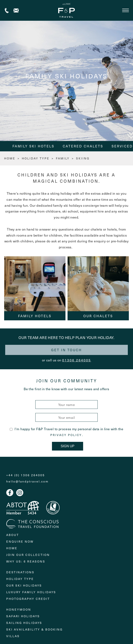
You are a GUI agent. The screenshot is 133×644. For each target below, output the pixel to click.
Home (12, 548)
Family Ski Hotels (33, 146)
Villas (13, 636)
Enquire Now (20, 541)
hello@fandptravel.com (27, 481)
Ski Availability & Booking (34, 629)
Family (63, 158)
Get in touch (66, 350)
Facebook (10, 493)
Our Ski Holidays (24, 585)
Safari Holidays (23, 616)
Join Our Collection (28, 555)
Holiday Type (36, 158)
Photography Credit (28, 599)
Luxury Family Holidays (31, 592)
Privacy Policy (66, 435)
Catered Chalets (83, 146)
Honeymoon (19, 609)
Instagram (20, 493)
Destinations (20, 572)
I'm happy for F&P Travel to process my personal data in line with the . (67, 432)
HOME (10, 158)
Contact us (16, 10)
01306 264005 (77, 360)
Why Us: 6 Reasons (26, 561)
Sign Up (68, 446)
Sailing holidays (24, 623)
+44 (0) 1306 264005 (7, 10)
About (13, 535)
